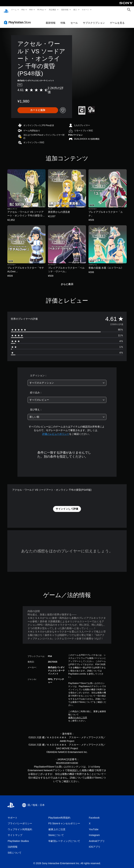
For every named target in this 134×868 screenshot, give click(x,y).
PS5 (23, 10)
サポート (85, 10)
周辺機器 (53, 10)
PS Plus (41, 10)
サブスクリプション (94, 20)
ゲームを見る (117, 20)
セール (74, 20)
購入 (75, 10)
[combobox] (67, 379)
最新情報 (65, 10)
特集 (63, 20)
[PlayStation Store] (18, 19)
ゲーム (14, 10)
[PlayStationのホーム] (6, 10)
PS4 (31, 10)
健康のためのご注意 (78, 714)
